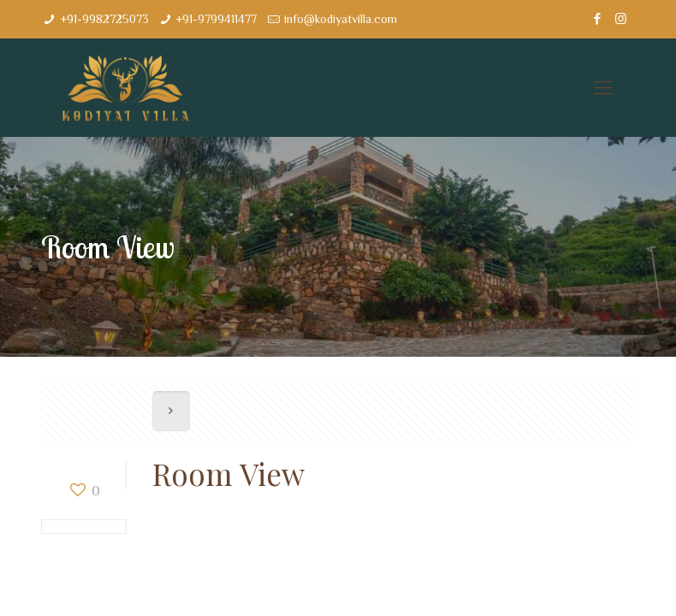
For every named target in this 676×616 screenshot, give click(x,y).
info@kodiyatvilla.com (341, 19)
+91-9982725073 (104, 19)
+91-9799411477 (216, 19)
